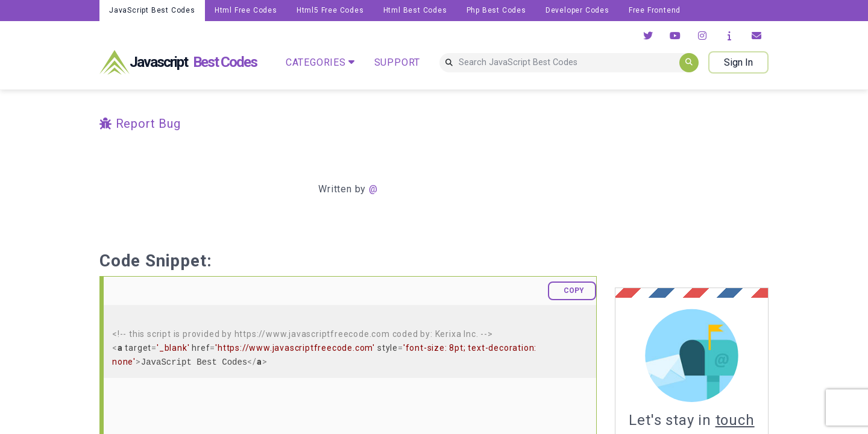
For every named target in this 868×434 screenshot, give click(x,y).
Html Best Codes (415, 10)
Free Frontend (655, 10)
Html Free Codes (246, 10)
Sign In (738, 62)
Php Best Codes (496, 10)
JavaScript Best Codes (152, 10)
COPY (574, 291)
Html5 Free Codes (330, 10)
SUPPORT (398, 62)
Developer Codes (577, 10)
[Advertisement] (716, 189)
